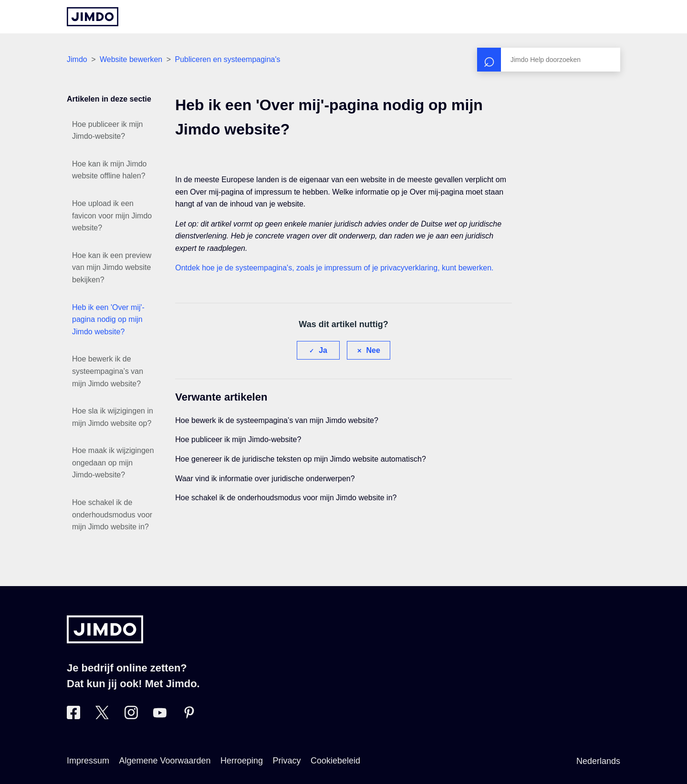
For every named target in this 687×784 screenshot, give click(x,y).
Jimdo (77, 59)
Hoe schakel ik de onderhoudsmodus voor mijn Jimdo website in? (112, 515)
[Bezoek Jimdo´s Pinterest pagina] (189, 716)
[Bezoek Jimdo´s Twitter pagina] (102, 716)
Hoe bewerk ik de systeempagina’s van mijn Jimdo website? (108, 371)
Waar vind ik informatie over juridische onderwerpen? (265, 479)
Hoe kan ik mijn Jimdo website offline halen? (109, 170)
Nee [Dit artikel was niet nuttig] (373, 350)
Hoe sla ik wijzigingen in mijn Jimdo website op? (113, 417)
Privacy (287, 761)
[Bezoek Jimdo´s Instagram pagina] (131, 716)
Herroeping (242, 761)
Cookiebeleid (335, 761)
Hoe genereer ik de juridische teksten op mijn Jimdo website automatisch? (301, 459)
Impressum (88, 761)
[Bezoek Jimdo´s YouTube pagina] (160, 716)
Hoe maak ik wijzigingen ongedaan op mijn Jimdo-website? (113, 463)
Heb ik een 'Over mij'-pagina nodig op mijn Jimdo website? (108, 320)
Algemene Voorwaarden (165, 761)
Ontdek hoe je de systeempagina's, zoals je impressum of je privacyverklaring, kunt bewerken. (334, 268)
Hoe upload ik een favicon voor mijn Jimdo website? (112, 216)
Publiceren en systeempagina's (228, 59)
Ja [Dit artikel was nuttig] (323, 350)
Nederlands (598, 761)
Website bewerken (131, 59)
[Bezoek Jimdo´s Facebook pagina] (73, 716)
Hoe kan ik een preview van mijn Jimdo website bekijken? (112, 268)
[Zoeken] (549, 60)
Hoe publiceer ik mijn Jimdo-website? (108, 130)
